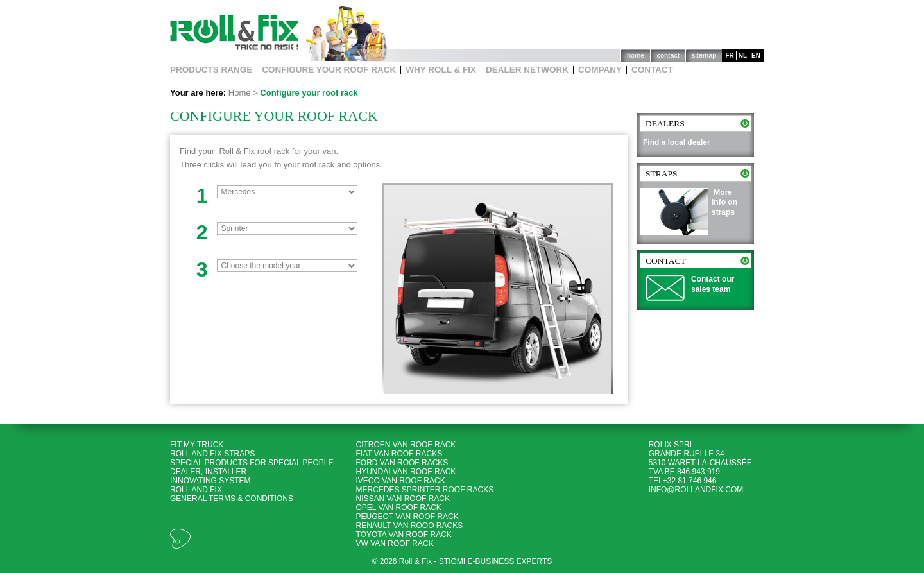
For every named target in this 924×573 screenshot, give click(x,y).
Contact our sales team (713, 284)
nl (743, 56)
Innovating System (210, 481)
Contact (668, 55)
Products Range (211, 70)
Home (636, 55)
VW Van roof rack (395, 543)
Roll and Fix (196, 490)
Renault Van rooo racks (410, 526)
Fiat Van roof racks (399, 454)
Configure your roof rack (329, 70)
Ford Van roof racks (402, 463)
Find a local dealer (677, 142)
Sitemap (704, 55)
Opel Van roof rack (399, 508)
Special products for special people (252, 463)
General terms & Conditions (232, 499)
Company (600, 70)
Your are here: (198, 93)
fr (729, 56)
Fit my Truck (198, 445)
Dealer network (527, 70)
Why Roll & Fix (441, 70)
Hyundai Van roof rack (406, 472)
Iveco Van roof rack (401, 481)
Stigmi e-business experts (495, 561)
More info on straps (724, 202)
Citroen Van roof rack (406, 445)
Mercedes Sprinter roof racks (425, 490)
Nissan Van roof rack (403, 499)
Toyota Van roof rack (404, 535)
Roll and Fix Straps (212, 454)
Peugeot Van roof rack (407, 517)
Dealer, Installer (208, 472)
